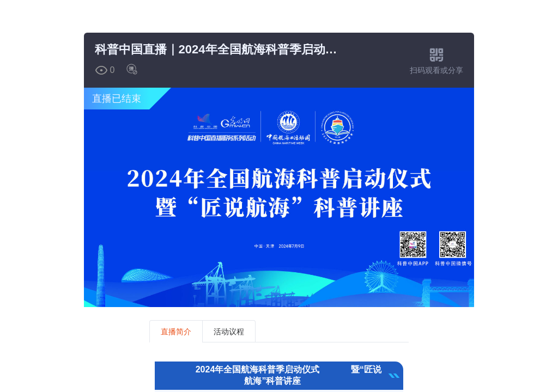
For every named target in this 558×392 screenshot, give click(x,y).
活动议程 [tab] (229, 332)
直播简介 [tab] (176, 332)
